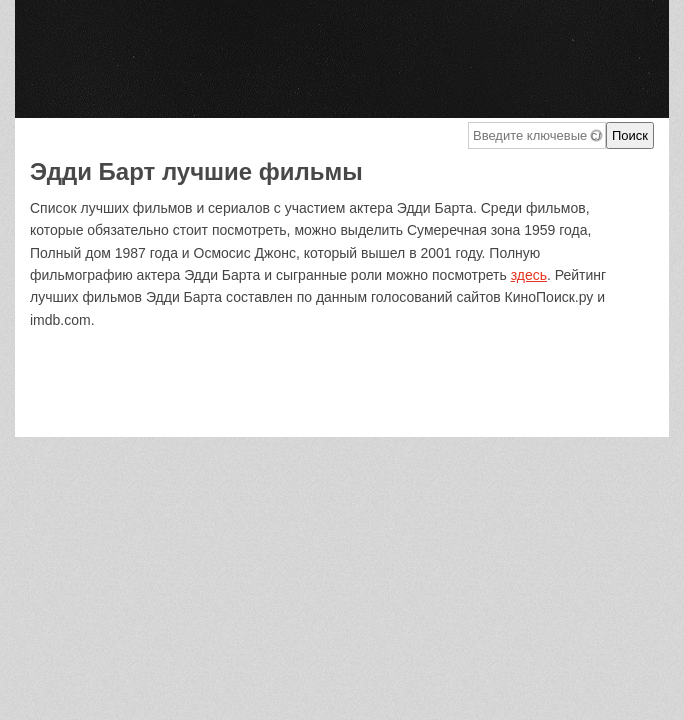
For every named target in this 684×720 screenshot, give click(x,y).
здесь (529, 275)
